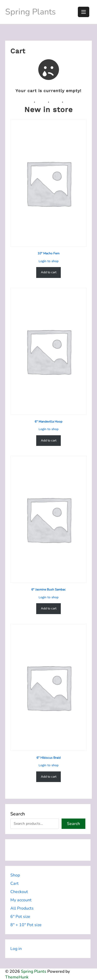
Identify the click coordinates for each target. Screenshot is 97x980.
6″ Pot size (20, 917)
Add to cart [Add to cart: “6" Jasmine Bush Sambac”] (49, 608)
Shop (15, 875)
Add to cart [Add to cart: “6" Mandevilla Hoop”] (49, 440)
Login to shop (49, 261)
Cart (14, 883)
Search (18, 814)
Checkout (19, 892)
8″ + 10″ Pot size (26, 925)
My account (21, 900)
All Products (22, 908)
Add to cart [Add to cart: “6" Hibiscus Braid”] (49, 776)
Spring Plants (30, 12)
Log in (16, 949)
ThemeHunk (17, 977)
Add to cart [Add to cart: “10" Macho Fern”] (49, 272)
